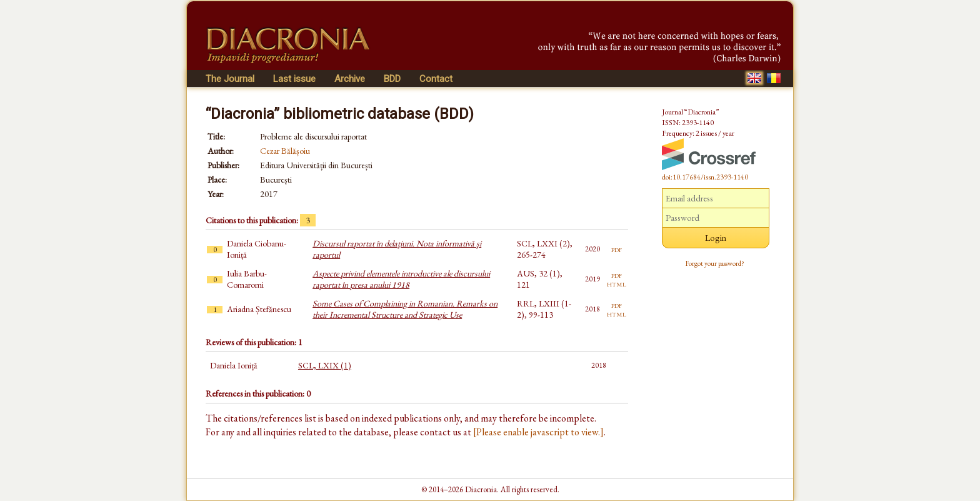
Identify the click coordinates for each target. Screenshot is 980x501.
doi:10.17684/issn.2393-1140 (705, 177)
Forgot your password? (715, 263)
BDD (392, 79)
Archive (350, 79)
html (617, 283)
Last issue (294, 79)
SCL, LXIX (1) (325, 365)
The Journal (230, 79)
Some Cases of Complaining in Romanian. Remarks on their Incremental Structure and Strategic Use (405, 309)
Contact (436, 79)
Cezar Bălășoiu (285, 151)
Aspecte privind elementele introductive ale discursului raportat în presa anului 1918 (401, 279)
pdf (617, 249)
